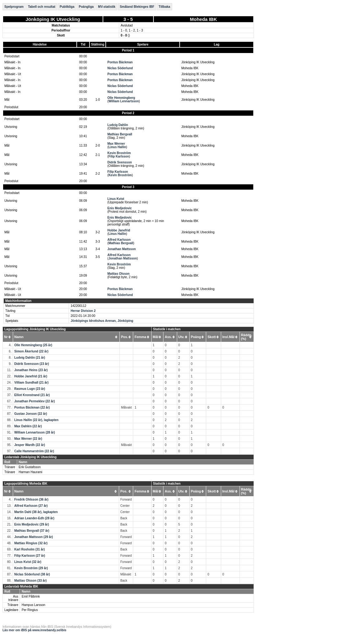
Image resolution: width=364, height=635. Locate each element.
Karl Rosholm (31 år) (30, 549)
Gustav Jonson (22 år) (31, 414)
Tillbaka (165, 7)
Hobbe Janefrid (119, 230)
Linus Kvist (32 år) (28, 562)
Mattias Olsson (118, 274)
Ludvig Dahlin (118, 125)
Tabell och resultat (42, 7)
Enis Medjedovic (119, 208)
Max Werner (116, 144)
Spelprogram (14, 7)
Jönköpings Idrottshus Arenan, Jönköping (102, 321)
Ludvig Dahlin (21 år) (30, 358)
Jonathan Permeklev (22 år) (35, 401)
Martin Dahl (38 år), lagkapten (36, 512)
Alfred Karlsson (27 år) (31, 506)
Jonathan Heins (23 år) (31, 370)
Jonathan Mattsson (121, 249)
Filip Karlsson (119, 156)
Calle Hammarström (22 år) (34, 451)
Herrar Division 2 (83, 311)
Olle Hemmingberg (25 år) (33, 345)
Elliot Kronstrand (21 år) (32, 395)
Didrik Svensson (119, 162)
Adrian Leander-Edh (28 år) (34, 518)
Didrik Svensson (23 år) (32, 364)
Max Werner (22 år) (28, 439)
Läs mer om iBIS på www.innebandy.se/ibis (34, 630)
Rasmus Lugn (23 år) (30, 389)
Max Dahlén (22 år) (28, 426)
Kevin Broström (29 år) (31, 568)
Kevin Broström (119, 153)
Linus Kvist (116, 199)
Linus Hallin (117, 147)
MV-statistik (107, 7)
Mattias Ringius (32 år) (31, 543)
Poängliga (86, 7)
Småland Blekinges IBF (137, 7)
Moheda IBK (204, 19)
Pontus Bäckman (120, 62)
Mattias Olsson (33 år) (31, 581)
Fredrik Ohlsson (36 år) (31, 499)
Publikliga (67, 7)
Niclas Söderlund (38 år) (32, 574)
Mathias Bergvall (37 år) (32, 531)
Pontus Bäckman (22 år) (32, 407)
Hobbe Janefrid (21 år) (31, 376)
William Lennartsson (124, 101)
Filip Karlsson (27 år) (30, 556)
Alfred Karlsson (119, 240)
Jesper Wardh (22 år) (30, 445)
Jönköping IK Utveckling (53, 19)
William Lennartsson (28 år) (35, 432)
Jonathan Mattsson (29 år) (34, 537)
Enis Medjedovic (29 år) (32, 524)
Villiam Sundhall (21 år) (32, 383)
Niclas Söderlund (120, 68)
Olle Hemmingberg (121, 98)
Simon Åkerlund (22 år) (31, 351)
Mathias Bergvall (120, 134)
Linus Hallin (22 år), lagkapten (36, 420)
